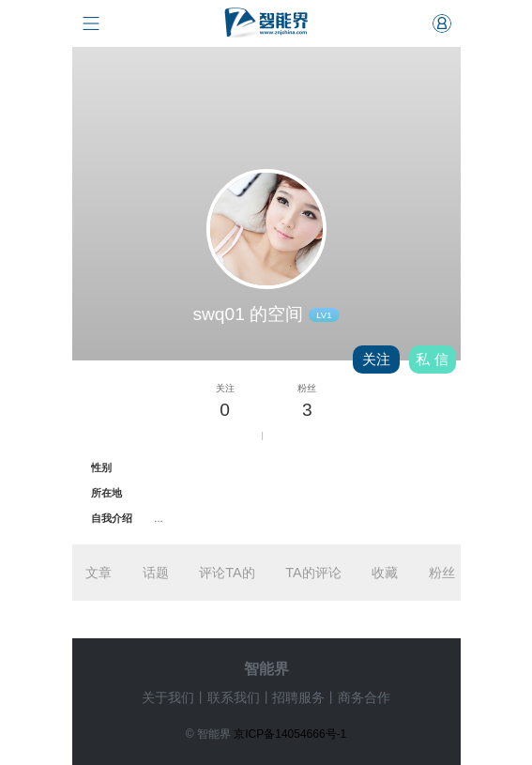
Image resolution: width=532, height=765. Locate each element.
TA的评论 (313, 573)
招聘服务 (298, 697)
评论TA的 (227, 573)
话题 (156, 573)
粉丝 (442, 573)
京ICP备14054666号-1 (290, 734)
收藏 (385, 573)
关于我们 (168, 697)
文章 (99, 573)
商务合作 (364, 697)
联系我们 (234, 697)
